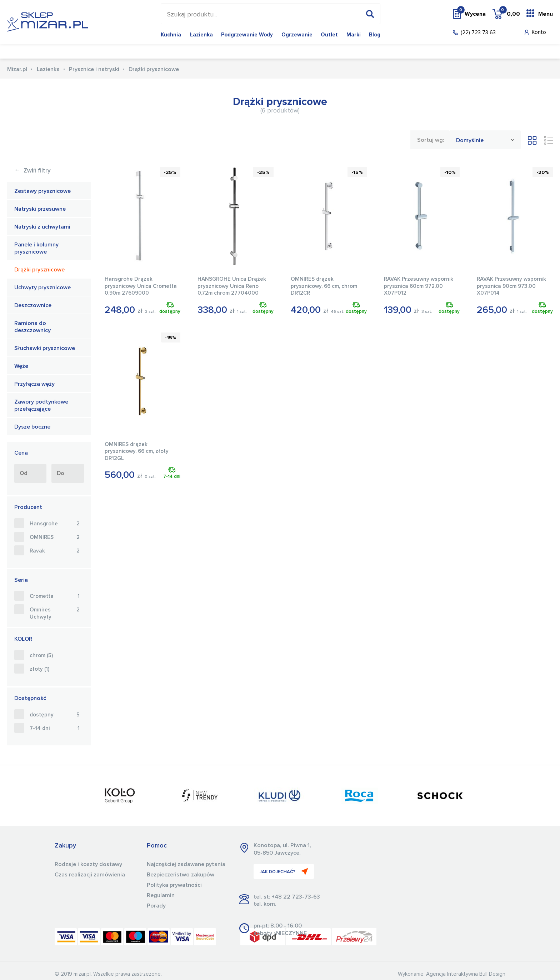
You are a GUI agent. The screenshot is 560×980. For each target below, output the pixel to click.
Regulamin (161, 895)
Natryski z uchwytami (42, 227)
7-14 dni (55, 729)
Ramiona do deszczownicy (32, 327)
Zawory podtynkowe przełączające (41, 406)
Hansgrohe (55, 524)
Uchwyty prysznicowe (42, 287)
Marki (354, 35)
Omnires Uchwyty (55, 613)
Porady (156, 906)
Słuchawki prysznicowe (45, 348)
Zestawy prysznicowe (42, 191)
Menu (546, 14)
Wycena (471, 14)
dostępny (55, 715)
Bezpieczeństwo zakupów (181, 875)
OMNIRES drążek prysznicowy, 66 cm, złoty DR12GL (137, 451)
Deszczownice (33, 305)
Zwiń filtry (32, 171)
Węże (21, 366)
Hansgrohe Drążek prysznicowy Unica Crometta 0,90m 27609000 (141, 286)
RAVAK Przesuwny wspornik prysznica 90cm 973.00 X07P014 (511, 286)
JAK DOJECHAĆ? (284, 871)
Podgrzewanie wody (247, 35)
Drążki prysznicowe (39, 270)
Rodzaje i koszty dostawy (88, 864)
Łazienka (201, 35)
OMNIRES (55, 537)
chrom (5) (41, 656)
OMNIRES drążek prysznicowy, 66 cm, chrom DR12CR (324, 286)
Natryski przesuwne (40, 209)
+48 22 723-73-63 (296, 897)
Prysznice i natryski (94, 69)
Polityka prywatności (174, 885)
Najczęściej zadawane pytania (186, 864)
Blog (375, 35)
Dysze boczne (32, 427)
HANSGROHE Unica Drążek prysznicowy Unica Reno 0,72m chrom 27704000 (232, 286)
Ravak (55, 551)
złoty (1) (39, 669)
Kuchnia (171, 35)
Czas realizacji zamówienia (90, 875)
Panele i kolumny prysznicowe (36, 248)
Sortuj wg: (431, 140)
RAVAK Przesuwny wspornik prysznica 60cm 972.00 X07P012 (419, 286)
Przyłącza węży (34, 384)
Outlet (329, 35)
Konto (539, 32)
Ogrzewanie (297, 35)
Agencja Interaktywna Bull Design (466, 974)
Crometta (55, 596)
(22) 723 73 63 (478, 33)
